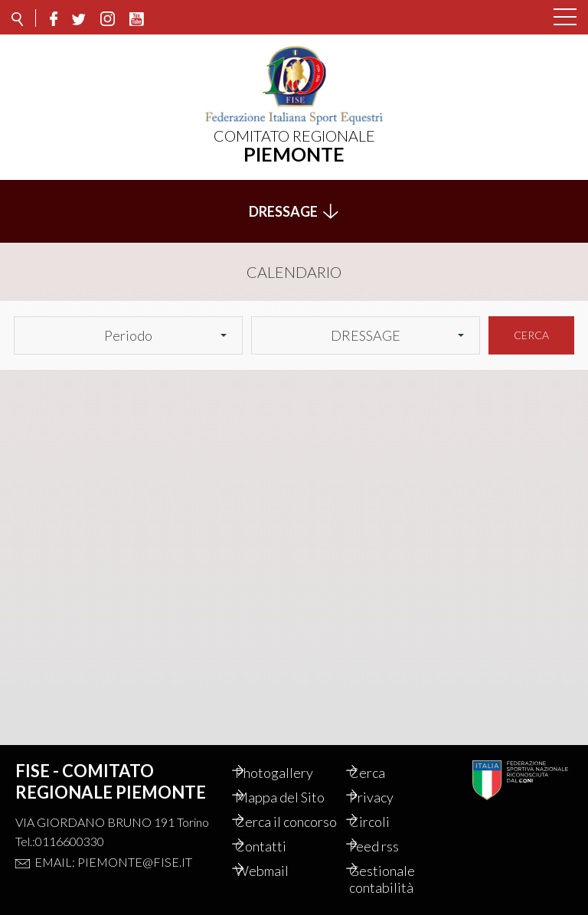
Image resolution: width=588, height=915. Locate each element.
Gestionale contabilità (398, 879)
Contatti (277, 846)
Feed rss (390, 846)
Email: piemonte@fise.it (113, 845)
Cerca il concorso (278, 813)
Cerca (531, 327)
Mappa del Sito (296, 780)
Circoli (385, 805)
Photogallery (290, 756)
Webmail (278, 871)
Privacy (387, 780)
